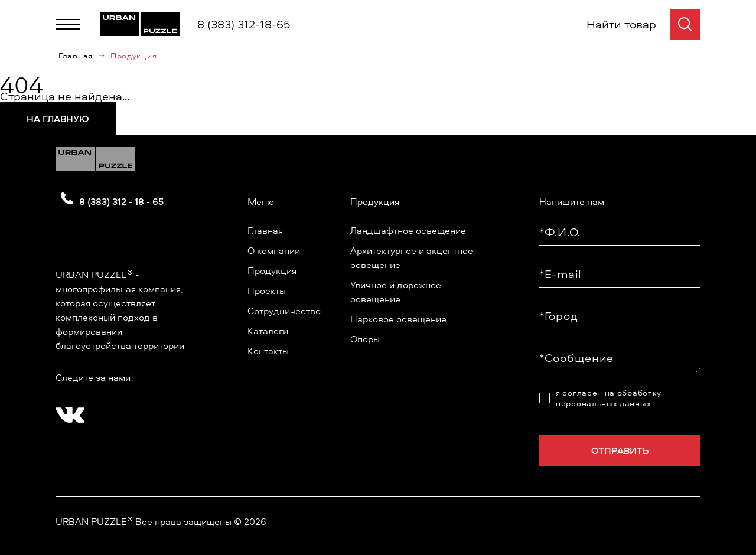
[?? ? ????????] (67, 411)
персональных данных (603, 403)
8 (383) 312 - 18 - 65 (121, 201)
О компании (274, 250)
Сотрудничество (284, 311)
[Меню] (68, 24)
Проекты (267, 290)
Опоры (365, 339)
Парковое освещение (398, 319)
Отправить (620, 450)
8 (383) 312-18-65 (244, 24)
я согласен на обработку (609, 398)
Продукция (272, 270)
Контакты (268, 351)
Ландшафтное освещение (408, 230)
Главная (76, 56)
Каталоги (268, 331)
